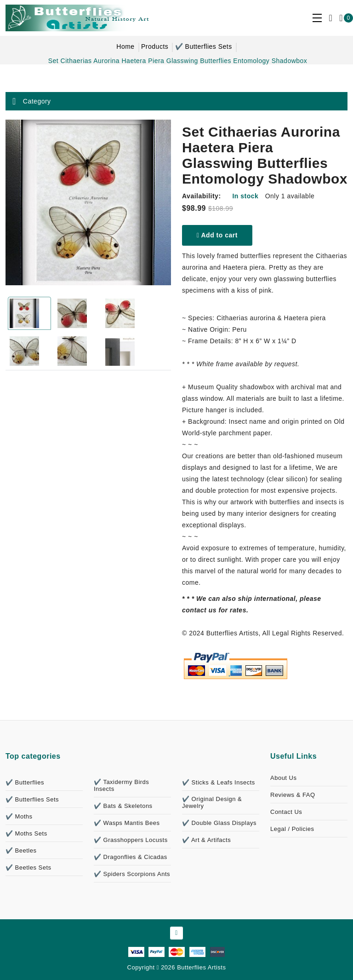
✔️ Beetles (21, 850)
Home (125, 46)
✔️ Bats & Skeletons (123, 806)
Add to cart (217, 235)
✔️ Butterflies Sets (204, 46)
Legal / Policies (292, 829)
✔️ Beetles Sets (28, 868)
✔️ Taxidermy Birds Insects (121, 785)
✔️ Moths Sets (26, 833)
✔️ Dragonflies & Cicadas (131, 857)
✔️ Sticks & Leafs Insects (219, 782)
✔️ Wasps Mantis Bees (127, 823)
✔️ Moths (19, 816)
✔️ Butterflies (25, 782)
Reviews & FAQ (293, 795)
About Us (283, 778)
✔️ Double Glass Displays (219, 823)
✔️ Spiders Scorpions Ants (132, 874)
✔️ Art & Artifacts (206, 840)
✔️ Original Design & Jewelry (212, 802)
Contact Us (286, 812)
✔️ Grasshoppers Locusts (131, 840)
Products (155, 46)
